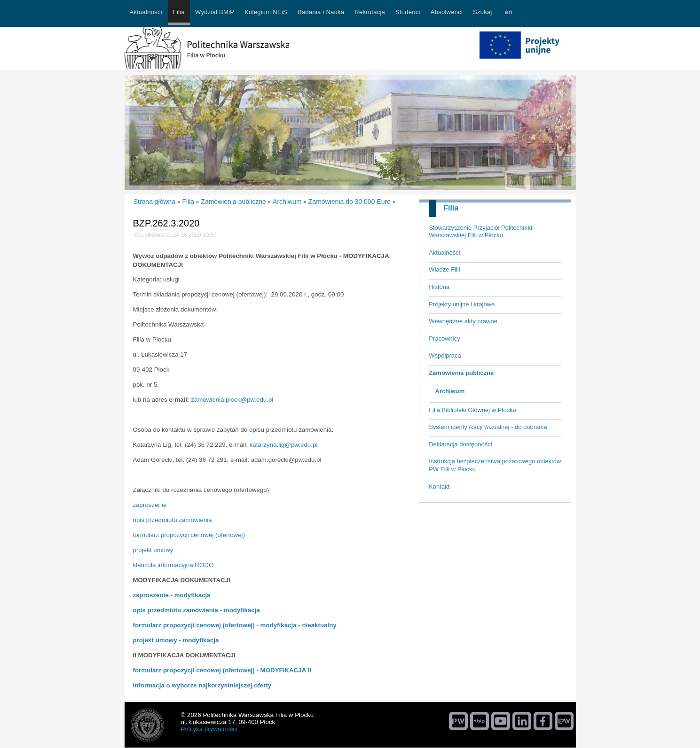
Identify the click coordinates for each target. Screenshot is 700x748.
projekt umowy (153, 550)
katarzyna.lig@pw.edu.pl (284, 445)
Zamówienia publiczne (461, 373)
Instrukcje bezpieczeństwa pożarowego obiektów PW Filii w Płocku (495, 465)
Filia (451, 208)
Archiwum (450, 391)
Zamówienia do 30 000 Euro (350, 202)
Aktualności (444, 253)
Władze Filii (444, 269)
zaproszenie (150, 505)
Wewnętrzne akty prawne (463, 321)
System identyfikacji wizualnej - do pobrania (488, 427)
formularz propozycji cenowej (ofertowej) (189, 535)
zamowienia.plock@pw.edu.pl (232, 400)
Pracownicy (444, 339)
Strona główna (155, 202)
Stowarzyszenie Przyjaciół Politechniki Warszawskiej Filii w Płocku (480, 232)
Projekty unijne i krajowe (462, 304)
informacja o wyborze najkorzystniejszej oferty (202, 685)
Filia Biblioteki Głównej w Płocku (472, 410)
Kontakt (439, 487)
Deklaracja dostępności (460, 444)
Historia (439, 287)
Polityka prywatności (209, 729)
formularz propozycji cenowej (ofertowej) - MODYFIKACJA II (222, 670)
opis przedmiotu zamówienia (173, 520)
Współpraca (445, 355)
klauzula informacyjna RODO (173, 565)
